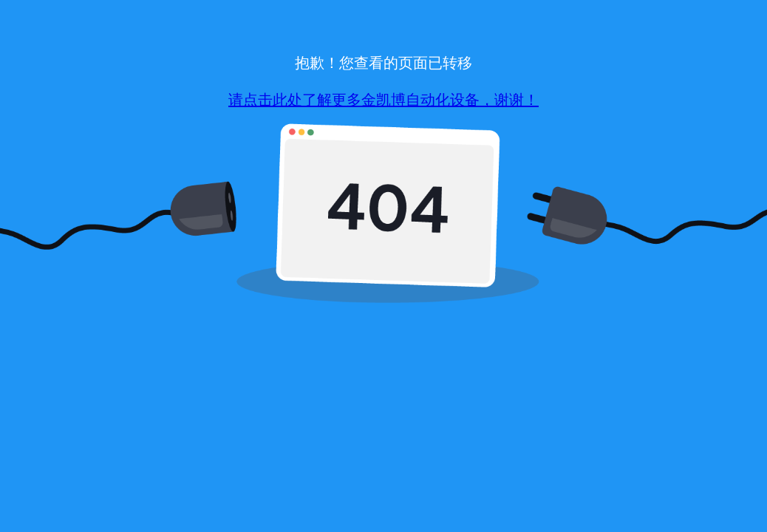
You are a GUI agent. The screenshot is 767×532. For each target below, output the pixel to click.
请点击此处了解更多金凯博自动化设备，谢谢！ (383, 100)
